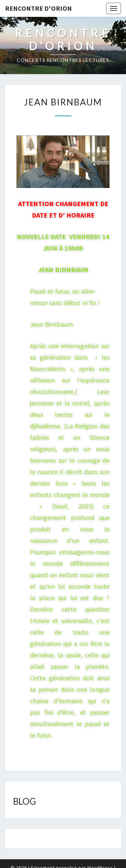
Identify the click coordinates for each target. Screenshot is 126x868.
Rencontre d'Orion (38, 8)
